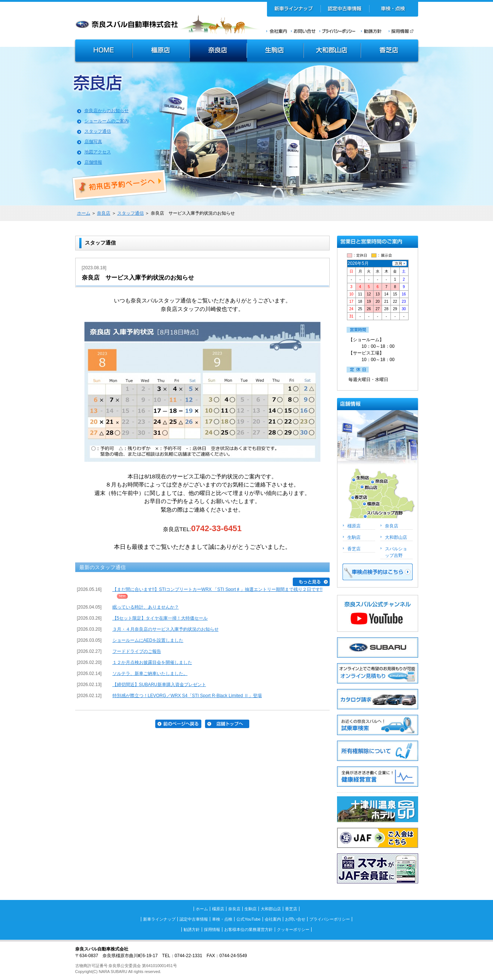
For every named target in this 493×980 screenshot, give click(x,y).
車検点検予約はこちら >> (378, 572)
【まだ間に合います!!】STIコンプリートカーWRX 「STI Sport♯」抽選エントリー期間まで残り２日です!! (218, 589)
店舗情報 (93, 162)
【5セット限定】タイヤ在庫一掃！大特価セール (160, 618)
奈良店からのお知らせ (107, 111)
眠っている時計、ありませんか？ (146, 607)
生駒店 (275, 51)
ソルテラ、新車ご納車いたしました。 (150, 673)
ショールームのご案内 (107, 121)
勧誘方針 (370, 31)
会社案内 (277, 31)
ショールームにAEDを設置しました (148, 640)
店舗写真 (93, 142)
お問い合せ (303, 31)
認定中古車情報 (345, 9)
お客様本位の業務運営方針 (249, 929)
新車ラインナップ (294, 9)
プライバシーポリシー (337, 31)
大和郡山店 (332, 51)
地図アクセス (98, 152)
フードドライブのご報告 (137, 651)
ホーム (84, 213)
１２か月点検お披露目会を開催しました (152, 662)
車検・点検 (394, 9)
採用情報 (403, 31)
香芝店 (390, 51)
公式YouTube (248, 919)
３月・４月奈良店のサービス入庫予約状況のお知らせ (166, 629)
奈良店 (218, 51)
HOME (103, 51)
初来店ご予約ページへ (120, 185)
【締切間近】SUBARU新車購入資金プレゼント (159, 685)
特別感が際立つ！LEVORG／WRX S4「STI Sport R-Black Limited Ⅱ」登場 (187, 696)
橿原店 (161, 51)
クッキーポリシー (293, 929)
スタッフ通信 (98, 131)
